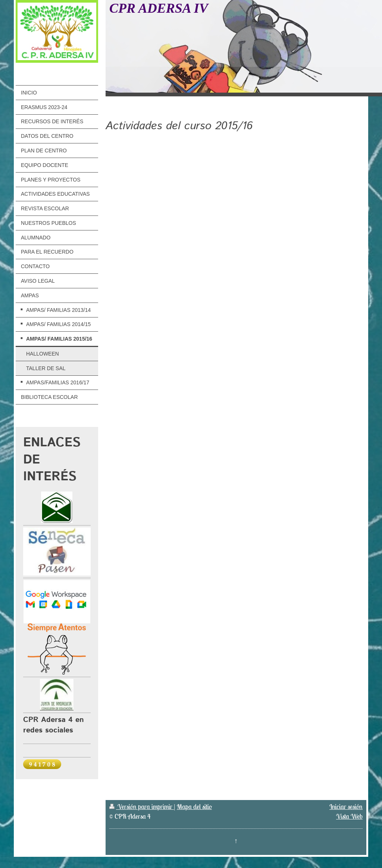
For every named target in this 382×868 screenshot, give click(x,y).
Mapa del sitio (194, 807)
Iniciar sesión (346, 807)
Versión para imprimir (142, 807)
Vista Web (349, 816)
